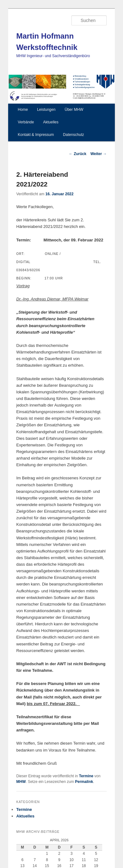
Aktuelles (51, 122)
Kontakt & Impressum (36, 135)
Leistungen (46, 110)
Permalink (84, 782)
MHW (21, 782)
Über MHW (74, 110)
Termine (86, 776)
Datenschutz (73, 135)
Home (23, 110)
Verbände (26, 122)
